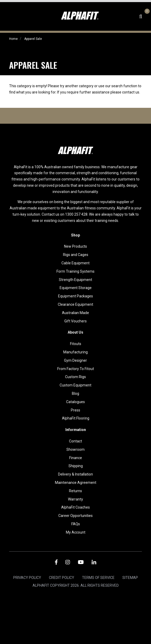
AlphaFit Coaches (75, 507)
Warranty (75, 499)
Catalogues (75, 402)
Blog (75, 393)
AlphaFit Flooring (76, 418)
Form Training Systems (75, 271)
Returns (75, 491)
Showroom (75, 449)
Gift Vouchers (75, 321)
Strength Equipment (75, 280)
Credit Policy (62, 578)
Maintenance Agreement (76, 483)
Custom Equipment (75, 385)
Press (75, 410)
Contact (75, 441)
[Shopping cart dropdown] (146, 16)
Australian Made (75, 313)
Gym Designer (75, 360)
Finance (76, 458)
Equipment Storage (76, 288)
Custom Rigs (75, 377)
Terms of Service (98, 578)
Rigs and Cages (76, 255)
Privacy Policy (27, 578)
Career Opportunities (75, 516)
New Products (75, 246)
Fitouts (76, 344)
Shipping (76, 466)
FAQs (76, 524)
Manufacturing (75, 352)
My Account (76, 532)
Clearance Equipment (75, 304)
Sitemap (130, 578)
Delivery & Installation (75, 474)
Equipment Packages (75, 296)
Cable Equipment (75, 263)
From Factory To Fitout (76, 369)
